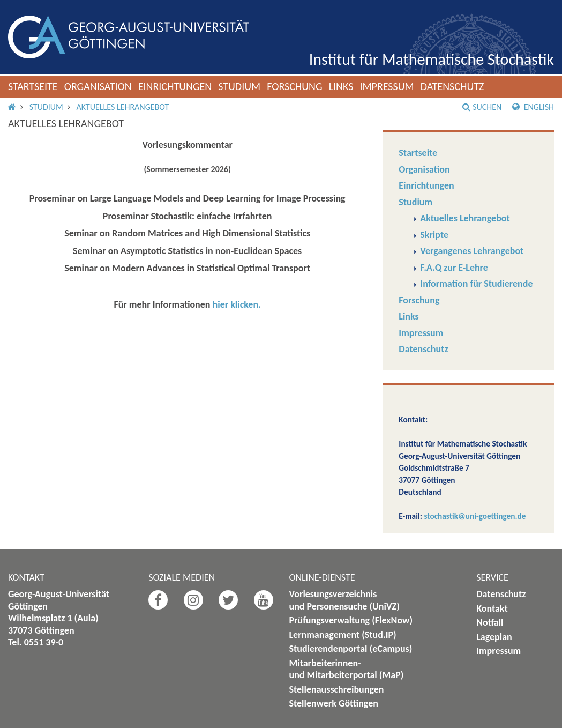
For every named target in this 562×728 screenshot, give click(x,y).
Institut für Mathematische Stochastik (432, 59)
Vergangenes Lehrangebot (472, 251)
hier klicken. (237, 304)
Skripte (434, 235)
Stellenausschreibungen (337, 689)
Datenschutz (452, 86)
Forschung (295, 86)
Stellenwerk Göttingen (334, 703)
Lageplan (494, 637)
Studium (239, 86)
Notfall (490, 622)
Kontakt (492, 608)
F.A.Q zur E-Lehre (454, 268)
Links (341, 86)
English (533, 107)
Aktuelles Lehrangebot (122, 107)
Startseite (33, 86)
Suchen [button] (482, 107)
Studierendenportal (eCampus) (351, 649)
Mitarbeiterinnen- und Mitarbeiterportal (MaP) (347, 669)
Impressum (387, 86)
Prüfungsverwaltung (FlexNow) (351, 620)
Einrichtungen (175, 86)
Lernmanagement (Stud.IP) (343, 635)
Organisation (98, 86)
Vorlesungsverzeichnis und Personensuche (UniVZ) (344, 600)
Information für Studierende (476, 284)
